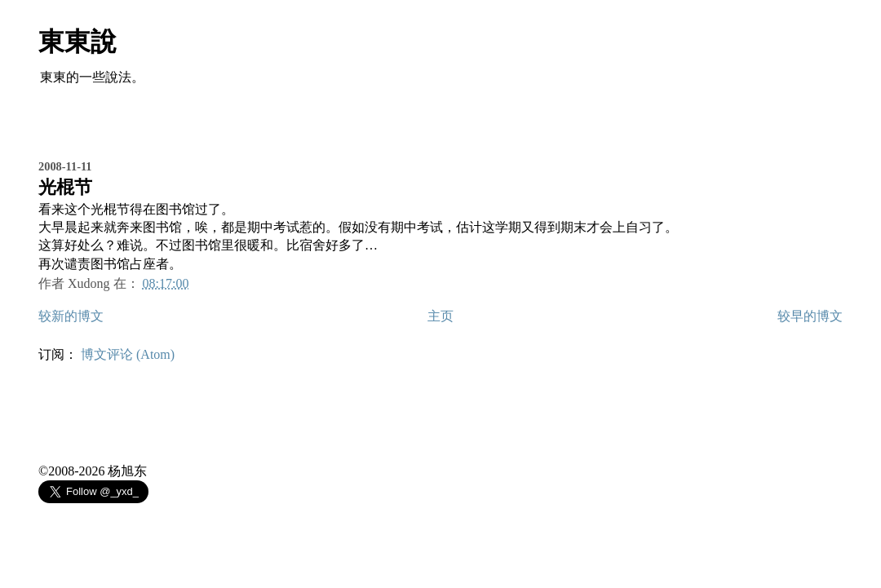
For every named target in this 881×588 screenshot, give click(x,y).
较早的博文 (810, 316)
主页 (440, 316)
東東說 (77, 42)
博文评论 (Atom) (128, 354)
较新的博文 (71, 316)
